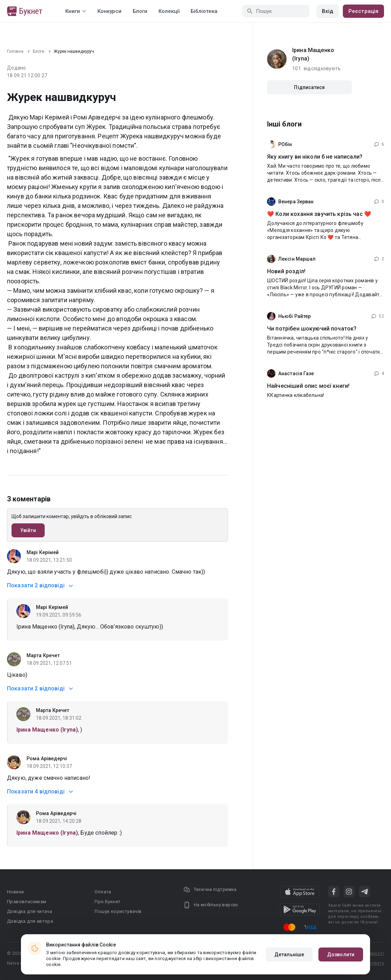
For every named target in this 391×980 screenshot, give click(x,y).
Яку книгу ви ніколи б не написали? (315, 157)
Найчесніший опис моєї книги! (308, 386)
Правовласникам (27, 902)
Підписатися (309, 87)
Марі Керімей (43, 552)
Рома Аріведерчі (47, 758)
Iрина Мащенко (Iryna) (313, 54)
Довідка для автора (30, 921)
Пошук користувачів (118, 911)
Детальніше (289, 954)
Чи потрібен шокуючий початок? (312, 329)
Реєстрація (363, 11)
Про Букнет (108, 902)
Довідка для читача (29, 911)
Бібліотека (204, 11)
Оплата (103, 892)
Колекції (169, 11)
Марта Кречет (43, 655)
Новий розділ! (286, 271)
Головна (15, 51)
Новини (15, 892)
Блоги (140, 11)
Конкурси (109, 11)
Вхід (327, 11)
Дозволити (341, 954)
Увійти (28, 530)
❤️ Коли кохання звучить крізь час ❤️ (319, 214)
